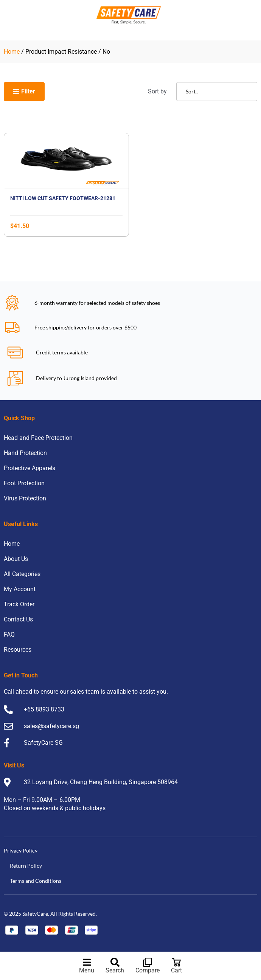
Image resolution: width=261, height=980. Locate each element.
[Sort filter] (217, 92)
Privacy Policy (21, 850)
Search (115, 970)
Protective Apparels (30, 468)
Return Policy (26, 866)
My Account (20, 589)
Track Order (19, 604)
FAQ (9, 634)
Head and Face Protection (38, 438)
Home (12, 52)
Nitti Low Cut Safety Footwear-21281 (63, 198)
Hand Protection (25, 453)
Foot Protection (24, 483)
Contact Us (18, 619)
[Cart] (177, 962)
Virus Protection (25, 498)
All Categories (22, 574)
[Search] (115, 962)
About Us (16, 559)
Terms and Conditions (36, 881)
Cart (176, 970)
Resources (18, 650)
